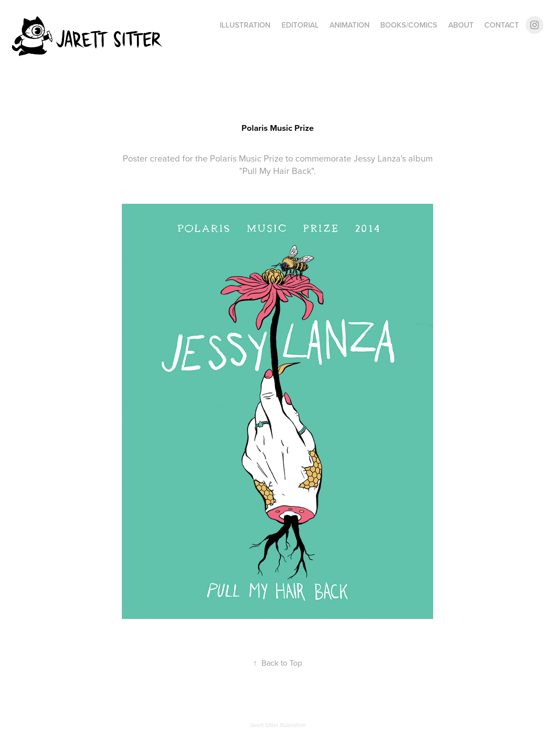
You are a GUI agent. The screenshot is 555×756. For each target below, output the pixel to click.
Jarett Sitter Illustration (277, 725)
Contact (502, 25)
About (461, 25)
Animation (350, 25)
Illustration (245, 25)
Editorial (300, 25)
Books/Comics (409, 25)
